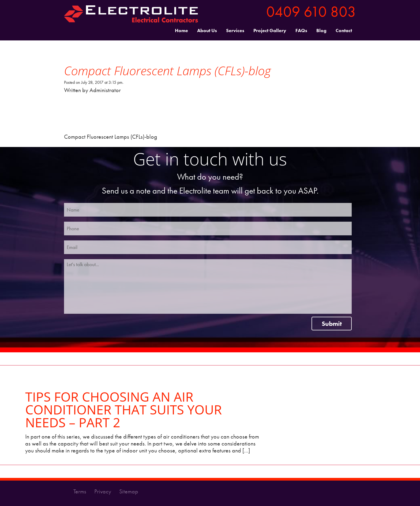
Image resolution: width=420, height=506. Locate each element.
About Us (207, 31)
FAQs (301, 31)
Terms (80, 491)
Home (181, 31)
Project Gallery (270, 31)
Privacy (103, 491)
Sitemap (129, 491)
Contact (344, 31)
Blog (321, 31)
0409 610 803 (311, 12)
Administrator (105, 90)
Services (235, 31)
